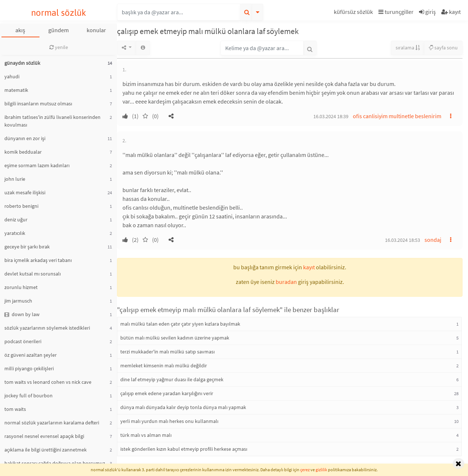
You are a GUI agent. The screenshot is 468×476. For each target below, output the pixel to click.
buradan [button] (286, 282)
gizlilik (321, 470)
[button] (354, 13)
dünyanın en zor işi (25, 138)
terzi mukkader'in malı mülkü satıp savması (167, 352)
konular (96, 30)
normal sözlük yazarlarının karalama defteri (52, 423)
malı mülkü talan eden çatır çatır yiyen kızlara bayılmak (180, 324)
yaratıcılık (15, 233)
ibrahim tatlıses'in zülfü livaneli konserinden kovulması (52, 121)
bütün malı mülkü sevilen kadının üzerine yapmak (175, 338)
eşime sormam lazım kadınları (37, 165)
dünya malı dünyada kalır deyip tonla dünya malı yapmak (183, 407)
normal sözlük (59, 13)
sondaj (433, 240)
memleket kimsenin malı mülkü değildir (164, 366)
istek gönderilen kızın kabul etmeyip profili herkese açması (184, 449)
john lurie (15, 179)
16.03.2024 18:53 (403, 240)
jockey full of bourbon (29, 396)
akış (20, 30)
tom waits (15, 409)
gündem (58, 30)
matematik (16, 90)
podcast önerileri (23, 341)
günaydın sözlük (22, 63)
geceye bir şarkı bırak (27, 247)
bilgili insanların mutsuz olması (38, 104)
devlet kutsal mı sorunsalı (33, 274)
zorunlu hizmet (21, 287)
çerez (305, 470)
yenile (59, 47)
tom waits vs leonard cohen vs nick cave (48, 382)
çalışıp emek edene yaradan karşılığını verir (167, 393)
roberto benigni (21, 206)
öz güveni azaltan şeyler (31, 355)
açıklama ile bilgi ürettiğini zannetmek (46, 450)
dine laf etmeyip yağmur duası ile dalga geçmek (172, 379)
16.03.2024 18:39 (331, 116)
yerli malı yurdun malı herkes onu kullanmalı (169, 421)
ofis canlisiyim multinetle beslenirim (397, 116)
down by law (22, 314)
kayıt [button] (309, 267)
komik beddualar (23, 152)
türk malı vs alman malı (146, 435)
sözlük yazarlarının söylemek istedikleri (47, 328)
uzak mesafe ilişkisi (25, 192)
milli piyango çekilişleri (29, 368)
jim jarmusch (18, 301)
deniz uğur (16, 220)
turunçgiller (396, 12)
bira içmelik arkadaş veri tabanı (38, 260)
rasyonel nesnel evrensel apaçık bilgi (44, 436)
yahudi (12, 76)
